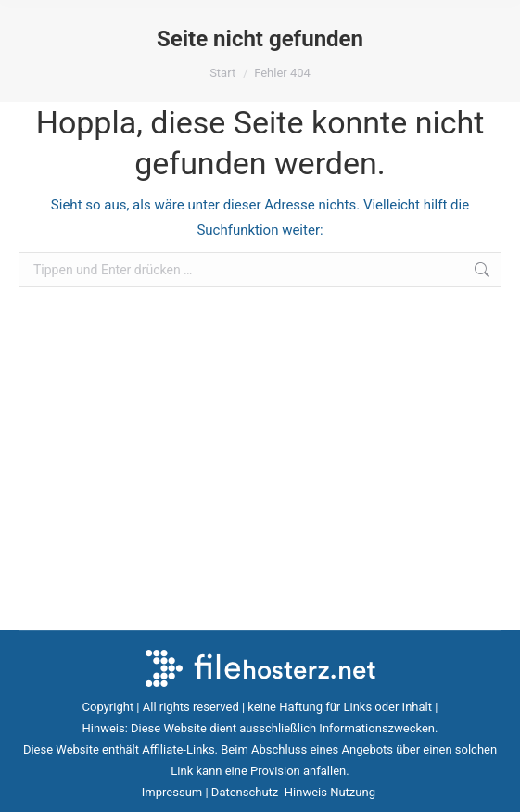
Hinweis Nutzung (331, 792)
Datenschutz (247, 792)
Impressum (172, 792)
